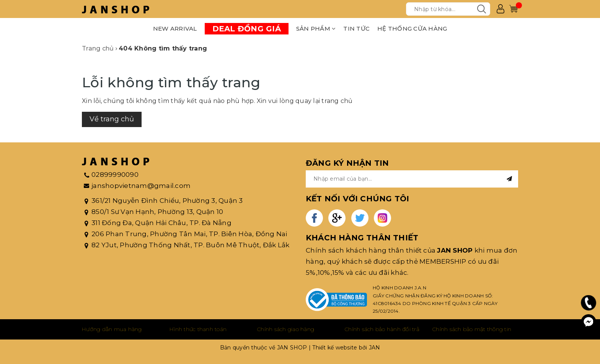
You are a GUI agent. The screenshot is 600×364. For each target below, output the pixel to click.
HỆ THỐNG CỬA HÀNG (412, 29)
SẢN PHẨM (316, 29)
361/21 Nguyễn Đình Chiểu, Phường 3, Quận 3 (167, 201)
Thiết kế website (335, 348)
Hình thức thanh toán (198, 329)
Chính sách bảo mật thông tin (472, 329)
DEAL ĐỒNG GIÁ (247, 29)
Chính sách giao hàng (286, 329)
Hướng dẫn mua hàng (112, 329)
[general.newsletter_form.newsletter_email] (412, 179)
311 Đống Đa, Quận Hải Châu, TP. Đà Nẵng (161, 223)
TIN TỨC (356, 29)
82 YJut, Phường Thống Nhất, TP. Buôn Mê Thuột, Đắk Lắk (191, 245)
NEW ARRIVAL (175, 29)
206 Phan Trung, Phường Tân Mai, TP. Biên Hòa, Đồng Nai (189, 234)
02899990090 (115, 175)
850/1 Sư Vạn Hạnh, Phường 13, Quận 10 (157, 212)
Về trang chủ (112, 119)
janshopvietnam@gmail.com (141, 186)
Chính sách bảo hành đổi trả (382, 329)
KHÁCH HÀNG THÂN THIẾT (362, 238)
